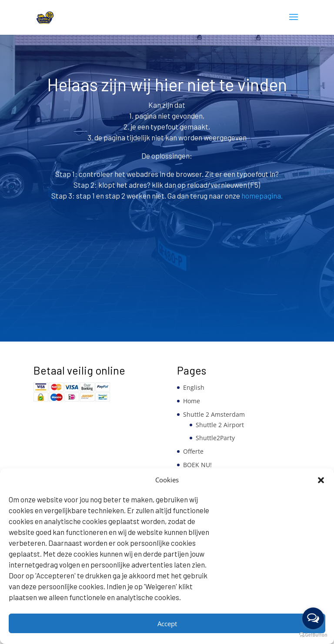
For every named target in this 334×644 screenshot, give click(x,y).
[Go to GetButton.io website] (313, 635)
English (194, 387)
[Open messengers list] (313, 618)
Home (192, 401)
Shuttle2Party (215, 438)
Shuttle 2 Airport (220, 425)
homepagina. (261, 196)
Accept (167, 624)
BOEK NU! (197, 465)
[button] (321, 480)
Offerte (193, 451)
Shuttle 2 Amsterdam (214, 414)
